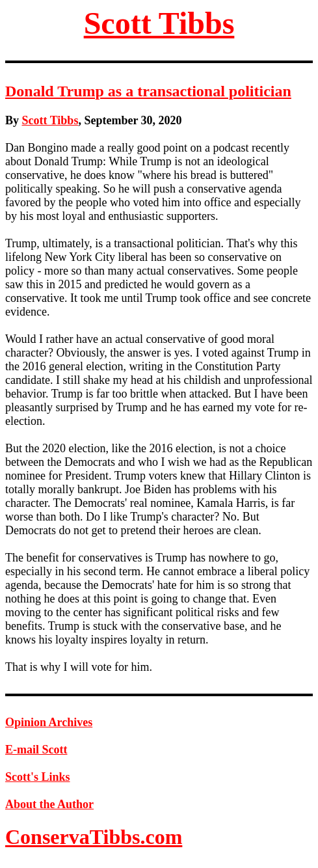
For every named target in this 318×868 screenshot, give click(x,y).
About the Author (49, 804)
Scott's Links (38, 777)
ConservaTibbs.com (94, 837)
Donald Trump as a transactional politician (148, 91)
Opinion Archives (49, 722)
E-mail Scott (36, 750)
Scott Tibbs (159, 23)
